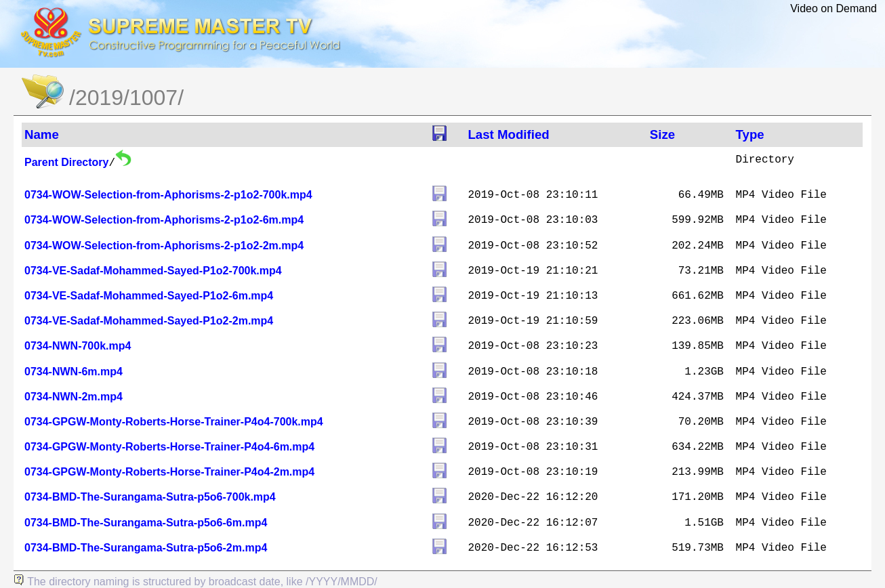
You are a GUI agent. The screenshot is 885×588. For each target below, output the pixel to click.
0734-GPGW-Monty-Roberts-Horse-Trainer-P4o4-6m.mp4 (169, 447)
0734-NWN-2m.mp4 (74, 397)
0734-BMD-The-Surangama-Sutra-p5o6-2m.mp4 (146, 548)
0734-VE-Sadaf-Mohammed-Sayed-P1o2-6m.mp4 (149, 296)
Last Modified (508, 134)
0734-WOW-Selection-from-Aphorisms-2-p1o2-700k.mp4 (168, 195)
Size (662, 134)
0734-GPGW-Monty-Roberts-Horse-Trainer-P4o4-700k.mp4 (174, 422)
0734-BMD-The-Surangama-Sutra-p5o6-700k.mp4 (150, 497)
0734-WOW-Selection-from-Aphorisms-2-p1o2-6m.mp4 (164, 220)
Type (750, 134)
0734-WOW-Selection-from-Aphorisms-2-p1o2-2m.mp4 (164, 246)
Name (42, 134)
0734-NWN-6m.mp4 (74, 372)
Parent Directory (67, 162)
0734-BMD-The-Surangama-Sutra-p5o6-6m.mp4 (146, 523)
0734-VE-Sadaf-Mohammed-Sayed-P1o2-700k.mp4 (153, 271)
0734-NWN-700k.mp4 (78, 346)
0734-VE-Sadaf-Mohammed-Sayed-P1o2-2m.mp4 (149, 321)
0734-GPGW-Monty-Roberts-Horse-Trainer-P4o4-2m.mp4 (169, 472)
